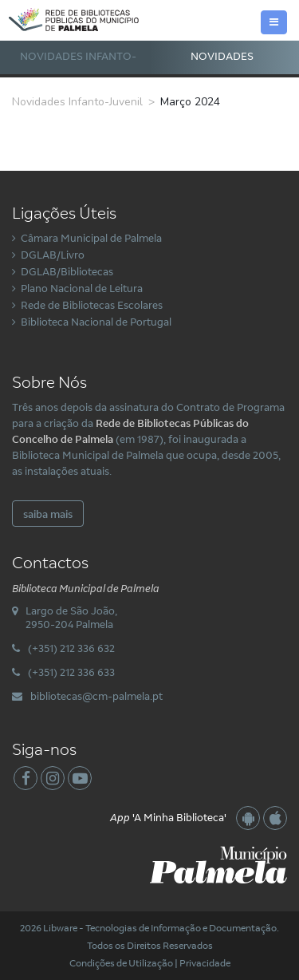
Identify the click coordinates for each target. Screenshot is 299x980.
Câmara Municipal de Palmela (91, 238)
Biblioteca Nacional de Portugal (96, 322)
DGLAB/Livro (53, 255)
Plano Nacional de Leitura (82, 288)
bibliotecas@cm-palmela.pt (96, 696)
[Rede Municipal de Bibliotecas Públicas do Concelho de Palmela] (81, 18)
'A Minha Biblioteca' (168, 817)
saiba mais (48, 514)
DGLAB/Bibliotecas (67, 271)
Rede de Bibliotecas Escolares (92, 305)
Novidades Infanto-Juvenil (78, 72)
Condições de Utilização (121, 963)
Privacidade (205, 963)
